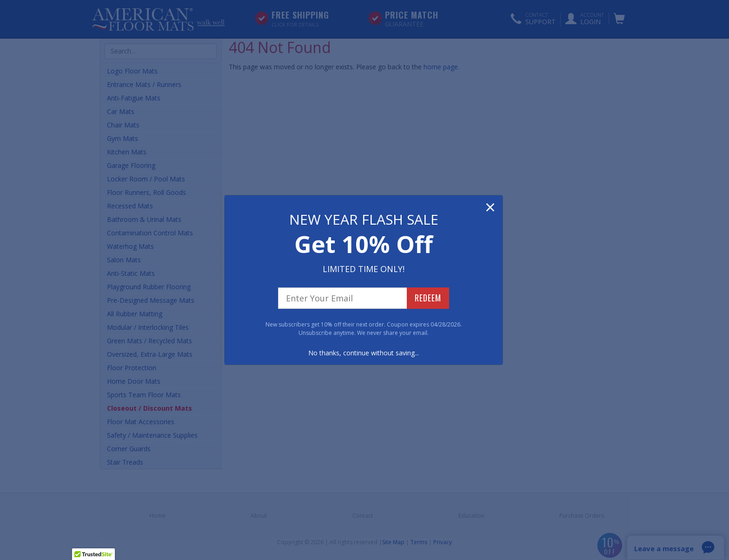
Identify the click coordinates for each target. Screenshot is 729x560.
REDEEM (428, 298)
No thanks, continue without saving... (364, 353)
